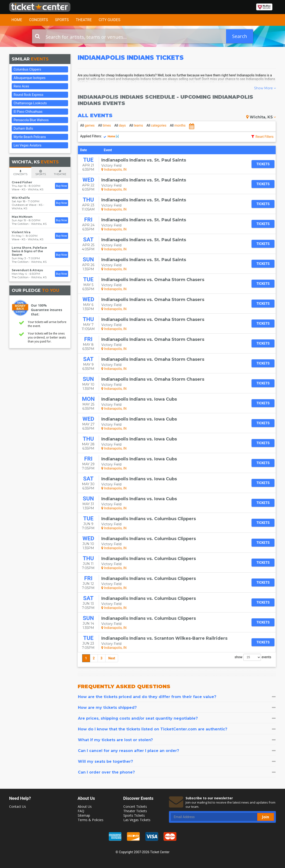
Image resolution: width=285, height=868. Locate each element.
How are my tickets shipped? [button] (177, 708)
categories (156, 125)
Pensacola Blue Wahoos (31, 120)
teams (136, 125)
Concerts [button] (38, 20)
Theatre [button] (84, 20)
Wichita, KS (261, 117)
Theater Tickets (135, 811)
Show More (265, 88)
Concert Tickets (135, 806)
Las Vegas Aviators (27, 145)
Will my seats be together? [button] (177, 761)
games (88, 125)
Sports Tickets (134, 815)
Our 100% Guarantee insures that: (47, 310)
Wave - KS (18, 189)
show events (253, 657)
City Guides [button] (110, 20)
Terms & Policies (91, 820)
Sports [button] (62, 20)
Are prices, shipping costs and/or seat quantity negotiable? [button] (177, 718)
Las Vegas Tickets (137, 820)
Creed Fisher (22, 182)
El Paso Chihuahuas (28, 112)
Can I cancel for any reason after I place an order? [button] (177, 751)
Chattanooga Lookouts (30, 103)
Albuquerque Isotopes (29, 78)
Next (112, 658)
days (120, 125)
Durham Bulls (23, 128)
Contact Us (18, 806)
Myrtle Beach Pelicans (30, 137)
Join (266, 817)
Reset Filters (265, 137)
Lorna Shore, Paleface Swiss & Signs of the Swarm (29, 251)
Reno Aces (21, 86)
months (178, 125)
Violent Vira (21, 232)
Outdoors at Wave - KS (27, 205)
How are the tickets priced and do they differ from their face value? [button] (177, 697)
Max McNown (22, 217)
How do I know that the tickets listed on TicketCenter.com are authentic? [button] (177, 729)
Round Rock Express (28, 95)
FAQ (81, 811)
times (104, 125)
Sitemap (84, 815)
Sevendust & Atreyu (27, 270)
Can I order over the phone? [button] (177, 772)
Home (17, 20)
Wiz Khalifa (21, 198)
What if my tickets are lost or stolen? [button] (177, 740)
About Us (85, 806)
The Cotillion (20, 224)
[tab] (177, 697)
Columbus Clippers (27, 69)
